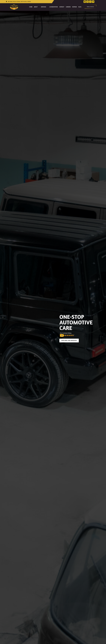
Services (44, 7)
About (37, 7)
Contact (62, 7)
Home (31, 7)
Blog (80, 7)
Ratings (75, 7)
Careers (68, 7)
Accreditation (54, 7)
